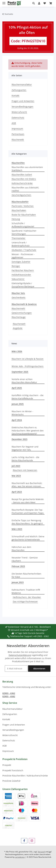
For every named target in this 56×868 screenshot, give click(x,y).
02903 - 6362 (9, 693)
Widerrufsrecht (19, 112)
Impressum (17, 129)
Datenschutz (18, 118)
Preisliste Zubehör (11, 781)
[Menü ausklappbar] (4, 2)
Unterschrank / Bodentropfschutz (21, 244)
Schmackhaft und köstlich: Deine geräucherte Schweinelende (28, 538)
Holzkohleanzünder (21, 275)
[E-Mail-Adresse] (16, 669)
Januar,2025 (18, 404)
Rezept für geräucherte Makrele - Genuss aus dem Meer (28, 501)
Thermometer (19, 238)
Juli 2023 (16, 466)
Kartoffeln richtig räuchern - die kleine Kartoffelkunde (28, 397)
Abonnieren (39, 669)
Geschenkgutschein (21, 195)
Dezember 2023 (19, 439)
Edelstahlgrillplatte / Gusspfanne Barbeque (23, 285)
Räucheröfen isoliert (22, 175)
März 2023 (17, 529)
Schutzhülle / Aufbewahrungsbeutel (23, 225)
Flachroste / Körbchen (23, 206)
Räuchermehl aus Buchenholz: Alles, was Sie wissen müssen (27, 485)
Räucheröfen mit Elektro (24, 179)
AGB (14, 123)
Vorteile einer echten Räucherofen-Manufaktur (24, 381)
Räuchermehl (18, 308)
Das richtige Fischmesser (25, 602)
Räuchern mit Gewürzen (25, 470)
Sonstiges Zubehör (21, 262)
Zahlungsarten (19, 90)
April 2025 (17, 388)
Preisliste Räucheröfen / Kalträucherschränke (25, 776)
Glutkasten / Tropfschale (24, 250)
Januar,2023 (18, 582)
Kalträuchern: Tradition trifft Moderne (26, 591)
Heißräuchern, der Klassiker (27, 597)
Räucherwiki (18, 140)
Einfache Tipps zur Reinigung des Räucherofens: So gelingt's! (27, 522)
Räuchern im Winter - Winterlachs (22, 413)
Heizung (16, 219)
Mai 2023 (16, 476)
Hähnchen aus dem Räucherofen (21, 549)
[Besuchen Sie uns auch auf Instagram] (32, 841)
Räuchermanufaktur (22, 85)
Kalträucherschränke (22, 183)
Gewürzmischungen (22, 313)
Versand (41, 852)
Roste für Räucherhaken (24, 215)
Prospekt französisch (13, 770)
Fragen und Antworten (23, 101)
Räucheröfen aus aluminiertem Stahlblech (27, 169)
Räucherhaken (19, 210)
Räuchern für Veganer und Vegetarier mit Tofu (25, 448)
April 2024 (17, 420)
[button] (34, 3)
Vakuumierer (18, 279)
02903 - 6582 (9, 696)
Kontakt (15, 96)
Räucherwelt (19, 324)
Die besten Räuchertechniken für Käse (26, 575)
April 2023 (17, 492)
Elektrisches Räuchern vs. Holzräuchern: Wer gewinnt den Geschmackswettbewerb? (28, 431)
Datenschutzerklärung (20, 655)
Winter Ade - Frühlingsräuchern (28, 366)
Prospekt (7, 765)
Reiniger (16, 266)
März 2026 (17, 351)
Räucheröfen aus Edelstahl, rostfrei (25, 189)
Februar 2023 (18, 566)
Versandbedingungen (22, 107)
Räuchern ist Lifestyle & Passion (28, 359)
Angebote (18, 328)
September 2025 (20, 372)
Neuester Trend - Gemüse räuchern (25, 559)
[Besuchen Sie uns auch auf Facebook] (24, 841)
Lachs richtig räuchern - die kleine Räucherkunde (25, 459)
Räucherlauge (19, 317)
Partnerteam (18, 134)
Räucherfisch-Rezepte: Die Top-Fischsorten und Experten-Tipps (28, 511)
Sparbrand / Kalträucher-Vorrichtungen (24, 232)
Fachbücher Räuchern (23, 270)
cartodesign (20, 857)
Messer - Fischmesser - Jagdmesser (23, 256)
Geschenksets (19, 297)
